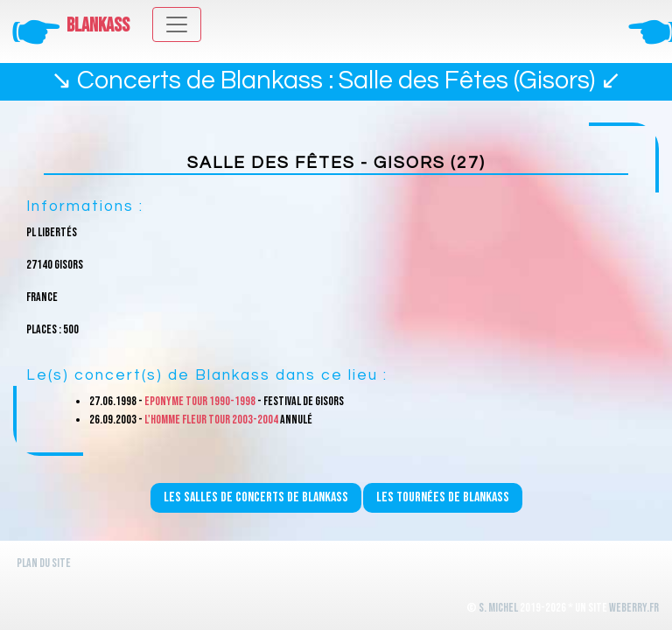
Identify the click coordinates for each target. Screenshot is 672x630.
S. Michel (498, 608)
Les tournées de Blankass (443, 497)
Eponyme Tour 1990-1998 (200, 401)
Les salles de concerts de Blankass (256, 497)
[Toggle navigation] (177, 24)
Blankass (98, 26)
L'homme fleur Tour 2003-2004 (211, 420)
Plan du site (44, 563)
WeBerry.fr (634, 608)
